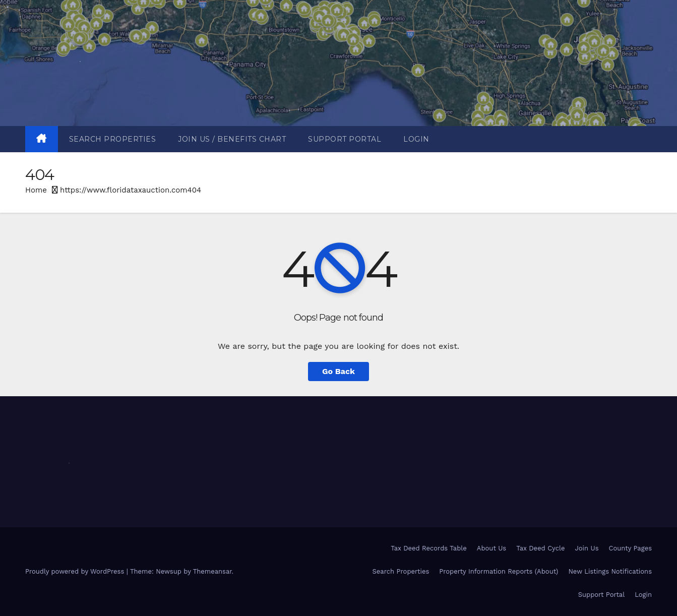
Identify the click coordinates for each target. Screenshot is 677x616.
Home (36, 190)
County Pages (630, 548)
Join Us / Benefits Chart (232, 139)
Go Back (338, 371)
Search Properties (113, 139)
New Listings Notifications (610, 571)
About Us (491, 548)
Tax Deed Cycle (540, 548)
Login (416, 139)
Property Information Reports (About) (499, 571)
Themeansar (212, 571)
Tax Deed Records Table (429, 548)
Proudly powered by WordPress (76, 571)
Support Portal (345, 139)
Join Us (587, 548)
